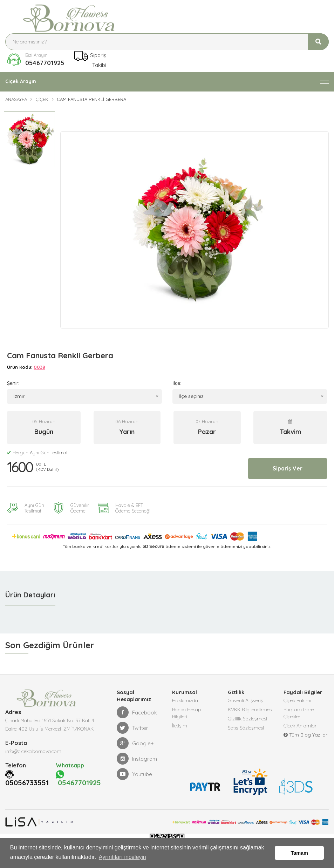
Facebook (137, 707)
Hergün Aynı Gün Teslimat (37, 448)
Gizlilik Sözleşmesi (247, 714)
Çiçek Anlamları (301, 721)
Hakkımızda (185, 696)
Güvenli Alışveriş (246, 696)
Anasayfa (16, 99)
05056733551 (29, 778)
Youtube (134, 769)
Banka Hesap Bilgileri (187, 708)
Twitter (132, 723)
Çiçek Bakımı (297, 696)
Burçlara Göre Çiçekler (299, 708)
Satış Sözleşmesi (246, 723)
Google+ (135, 738)
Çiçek (42, 99)
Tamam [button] (299, 853)
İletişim (180, 721)
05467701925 (45, 63)
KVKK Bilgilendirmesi (250, 705)
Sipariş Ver (288, 463)
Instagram (137, 754)
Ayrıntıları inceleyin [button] (122, 857)
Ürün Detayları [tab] (30, 590)
